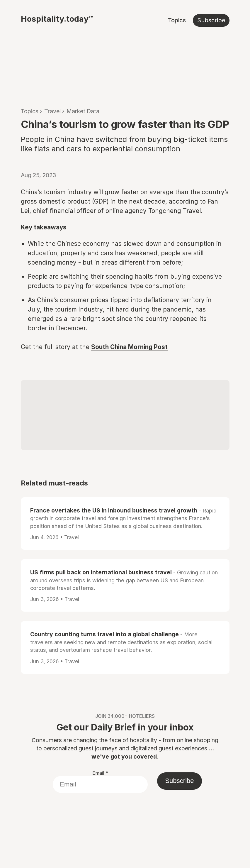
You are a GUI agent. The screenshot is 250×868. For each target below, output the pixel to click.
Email (100, 773)
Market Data (83, 111)
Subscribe (211, 20)
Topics (177, 20)
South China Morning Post (129, 347)
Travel (52, 111)
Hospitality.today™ (57, 19)
